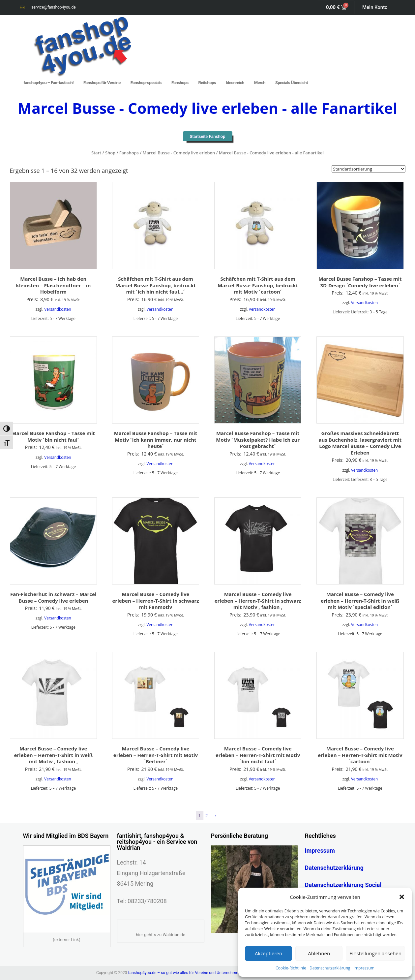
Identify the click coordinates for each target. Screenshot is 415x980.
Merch (260, 83)
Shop (110, 153)
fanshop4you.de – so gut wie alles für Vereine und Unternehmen (184, 973)
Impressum (364, 968)
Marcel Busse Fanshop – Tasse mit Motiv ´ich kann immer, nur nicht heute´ (156, 440)
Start (96, 153)
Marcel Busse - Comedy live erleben (179, 153)
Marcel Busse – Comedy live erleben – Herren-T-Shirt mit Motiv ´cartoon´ (360, 755)
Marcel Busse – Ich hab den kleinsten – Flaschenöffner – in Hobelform (53, 285)
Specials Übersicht (292, 83)
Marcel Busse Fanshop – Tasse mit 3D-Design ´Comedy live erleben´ (360, 282)
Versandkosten (58, 309)
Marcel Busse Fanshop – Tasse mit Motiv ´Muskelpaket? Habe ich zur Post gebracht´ (258, 440)
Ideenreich (235, 83)
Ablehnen (319, 953)
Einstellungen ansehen (375, 953)
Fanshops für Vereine (102, 83)
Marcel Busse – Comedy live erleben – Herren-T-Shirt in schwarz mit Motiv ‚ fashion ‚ (258, 601)
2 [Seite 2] (207, 815)
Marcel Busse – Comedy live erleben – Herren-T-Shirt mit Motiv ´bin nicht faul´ (258, 755)
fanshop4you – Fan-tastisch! (49, 83)
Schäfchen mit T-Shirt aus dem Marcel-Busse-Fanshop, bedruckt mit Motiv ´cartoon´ (258, 285)
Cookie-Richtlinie (291, 968)
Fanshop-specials (146, 83)
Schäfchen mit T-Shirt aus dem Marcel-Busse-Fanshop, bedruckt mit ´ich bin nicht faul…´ (156, 285)
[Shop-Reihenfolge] (369, 169)
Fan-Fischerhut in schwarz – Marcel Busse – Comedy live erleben (53, 597)
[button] (402, 897)
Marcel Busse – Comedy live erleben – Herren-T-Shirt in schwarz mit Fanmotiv (156, 601)
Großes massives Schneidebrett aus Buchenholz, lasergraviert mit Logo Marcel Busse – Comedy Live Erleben (360, 443)
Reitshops (207, 83)
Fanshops (180, 83)
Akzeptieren (268, 953)
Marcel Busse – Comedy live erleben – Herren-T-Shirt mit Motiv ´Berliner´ (156, 755)
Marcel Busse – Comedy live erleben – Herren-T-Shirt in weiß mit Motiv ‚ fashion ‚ (53, 755)
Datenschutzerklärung (330, 968)
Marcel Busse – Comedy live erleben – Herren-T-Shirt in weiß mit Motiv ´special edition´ (360, 601)
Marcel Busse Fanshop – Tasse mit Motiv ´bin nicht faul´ (53, 436)
